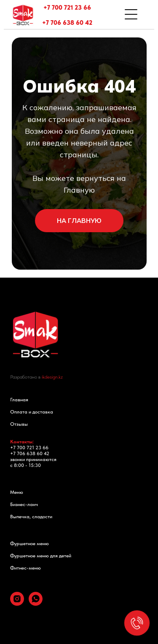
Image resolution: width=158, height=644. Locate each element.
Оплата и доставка (32, 412)
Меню (17, 492)
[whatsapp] (36, 603)
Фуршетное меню (29, 543)
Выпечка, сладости (31, 517)
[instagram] (17, 603)
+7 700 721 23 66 (67, 8)
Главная (19, 400)
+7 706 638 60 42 (67, 23)
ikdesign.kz (52, 377)
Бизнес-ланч (24, 504)
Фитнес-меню (25, 568)
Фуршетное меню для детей (41, 556)
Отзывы (19, 424)
